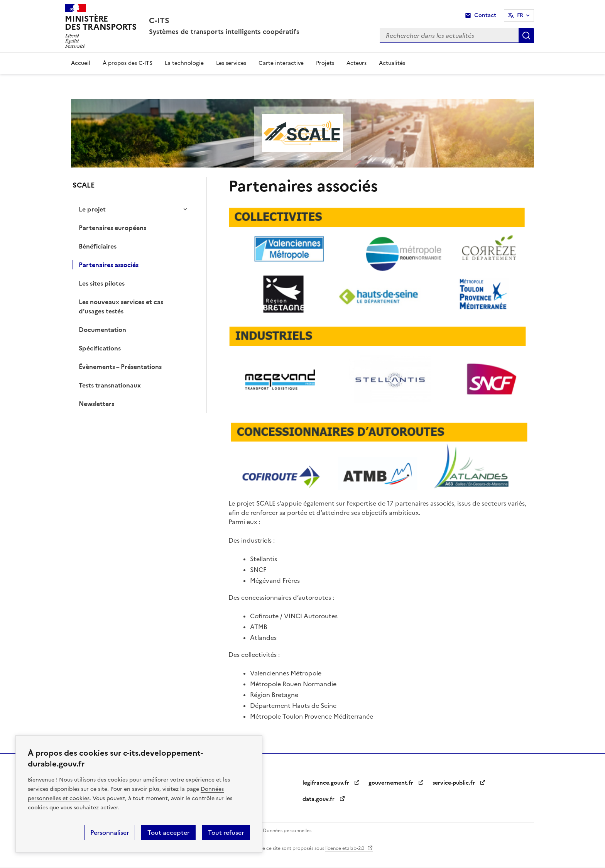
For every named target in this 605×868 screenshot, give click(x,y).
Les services (231, 63)
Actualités (392, 63)
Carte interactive (281, 63)
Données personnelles (287, 831)
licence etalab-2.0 (349, 848)
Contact (485, 15)
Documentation (102, 330)
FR (520, 15)
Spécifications (100, 348)
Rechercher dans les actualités (526, 36)
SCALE (84, 185)
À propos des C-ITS (128, 63)
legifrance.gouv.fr (331, 783)
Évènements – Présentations (120, 367)
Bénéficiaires (98, 246)
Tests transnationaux (110, 385)
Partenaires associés (109, 265)
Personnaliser (110, 832)
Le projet (92, 209)
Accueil (81, 63)
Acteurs (357, 63)
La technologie (184, 63)
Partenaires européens (112, 228)
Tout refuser (226, 832)
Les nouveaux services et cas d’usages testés (121, 306)
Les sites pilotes (102, 283)
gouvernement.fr (396, 783)
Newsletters (96, 404)
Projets (325, 63)
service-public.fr (459, 783)
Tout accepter (168, 832)
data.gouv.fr (324, 799)
